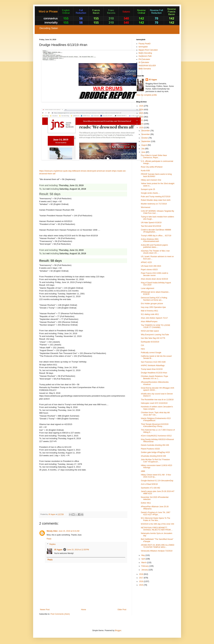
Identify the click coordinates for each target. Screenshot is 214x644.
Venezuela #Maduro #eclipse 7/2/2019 (157, 551)
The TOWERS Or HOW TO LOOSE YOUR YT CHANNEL (155, 326)
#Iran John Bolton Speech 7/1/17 (154, 318)
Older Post (122, 610)
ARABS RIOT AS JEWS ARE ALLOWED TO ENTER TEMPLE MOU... (158, 546)
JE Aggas (58, 550)
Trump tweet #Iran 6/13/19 (152, 369)
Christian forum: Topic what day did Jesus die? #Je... (155, 414)
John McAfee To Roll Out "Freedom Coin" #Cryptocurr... (155, 461)
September (146, 141)
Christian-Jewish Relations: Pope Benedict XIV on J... (154, 377)
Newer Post (45, 610)
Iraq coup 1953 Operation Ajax (153, 307)
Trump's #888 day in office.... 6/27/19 (156, 236)
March (144, 563)
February (145, 566)
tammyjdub (143, 47)
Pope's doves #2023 (149, 270)
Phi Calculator (144, 59)
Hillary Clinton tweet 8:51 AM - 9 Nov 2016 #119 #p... (156, 476)
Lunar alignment (147, 288)
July (143, 149)
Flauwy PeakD (145, 44)
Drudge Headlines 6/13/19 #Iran (154, 373)
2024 (141, 110)
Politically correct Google (151, 353)
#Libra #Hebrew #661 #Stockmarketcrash (150, 240)
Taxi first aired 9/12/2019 (151, 226)
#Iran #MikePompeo (149, 322)
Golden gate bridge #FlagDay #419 (155, 452)
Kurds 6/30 (145, 171)
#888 (143, 471)
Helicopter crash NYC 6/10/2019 (154, 403)
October (145, 138)
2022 (141, 117)
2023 (141, 113)
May (143, 555)
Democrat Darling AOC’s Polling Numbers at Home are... (154, 299)
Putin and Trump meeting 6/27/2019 (156, 197)
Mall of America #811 (149, 311)
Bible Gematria (145, 69)
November (146, 134)
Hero (143, 349)
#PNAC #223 (146, 262)
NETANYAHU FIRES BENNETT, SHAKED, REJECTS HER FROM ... (157, 529)
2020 (141, 124)
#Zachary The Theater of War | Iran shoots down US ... (155, 252)
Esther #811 (146, 503)
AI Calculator (144, 62)
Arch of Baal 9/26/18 (149, 484)
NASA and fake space (150, 331)
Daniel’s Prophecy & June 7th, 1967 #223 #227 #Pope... (156, 514)
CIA (142, 345)
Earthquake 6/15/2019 (150, 342)
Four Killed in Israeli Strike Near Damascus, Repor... (154, 156)
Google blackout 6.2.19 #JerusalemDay (157, 481)
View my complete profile (147, 95)
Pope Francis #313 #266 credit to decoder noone (154, 274)
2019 (141, 128)
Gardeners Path (145, 56)
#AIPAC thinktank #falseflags (153, 365)
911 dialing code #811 (150, 314)
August (144, 145)
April (143, 559)
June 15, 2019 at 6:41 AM (69, 531)
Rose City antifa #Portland (152, 167)
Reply (49, 539)
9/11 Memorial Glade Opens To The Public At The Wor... (155, 519)
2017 (141, 578)
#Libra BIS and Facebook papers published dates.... (154, 246)
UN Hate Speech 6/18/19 (151, 223)
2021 (141, 120)
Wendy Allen (52, 531)
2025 (141, 106)
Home (84, 610)
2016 (141, 581)
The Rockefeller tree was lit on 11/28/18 (157, 400)
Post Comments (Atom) (60, 614)
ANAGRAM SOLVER (147, 66)
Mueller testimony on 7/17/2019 (154, 204)
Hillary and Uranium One (151, 180)
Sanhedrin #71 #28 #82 (150, 488)
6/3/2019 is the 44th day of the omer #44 (157, 524)
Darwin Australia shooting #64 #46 (155, 445)
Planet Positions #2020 (150, 449)
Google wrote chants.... (150, 193)
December (146, 131)
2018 (141, 574)
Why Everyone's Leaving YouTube (155, 335)
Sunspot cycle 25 (148, 189)
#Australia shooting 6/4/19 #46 (153, 456)
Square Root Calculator (148, 50)
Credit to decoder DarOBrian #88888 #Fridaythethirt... (156, 231)
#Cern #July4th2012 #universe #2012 (156, 436)
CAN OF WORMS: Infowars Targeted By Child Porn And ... (157, 212)
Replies (53, 544)
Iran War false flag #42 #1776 (153, 338)
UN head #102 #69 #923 (151, 266)
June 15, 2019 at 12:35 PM (78, 550)
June (144, 152)
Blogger (118, 630)
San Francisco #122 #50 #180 (153, 362)
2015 (141, 585)
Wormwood (145, 207)
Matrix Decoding (145, 53)
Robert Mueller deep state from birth (156, 200)
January (145, 570)
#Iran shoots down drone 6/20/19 (154, 279)
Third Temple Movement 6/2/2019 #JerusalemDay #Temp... (155, 425)
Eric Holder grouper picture (152, 304)
